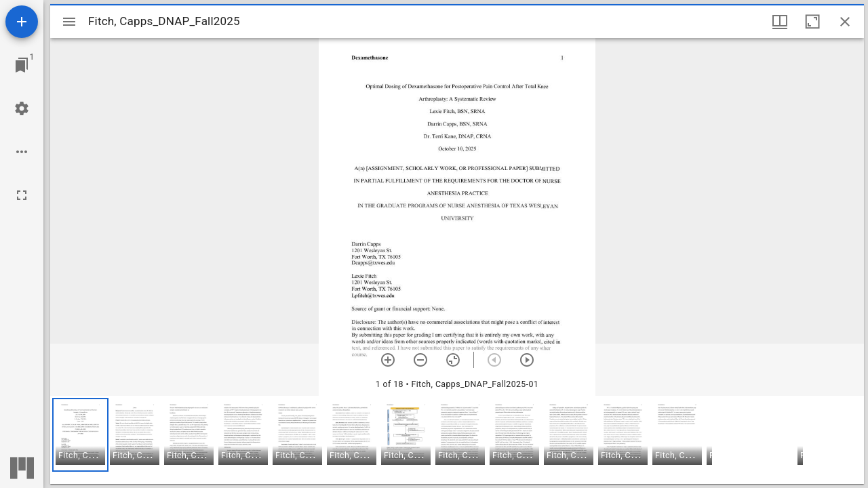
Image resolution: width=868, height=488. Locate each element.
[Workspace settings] (22, 108)
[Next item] (527, 360)
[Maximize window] (812, 22)
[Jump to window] (22, 65)
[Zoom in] (388, 360)
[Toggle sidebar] (69, 22)
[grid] (457, 440)
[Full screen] (22, 195)
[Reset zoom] (453, 360)
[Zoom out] (420, 360)
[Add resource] (22, 22)
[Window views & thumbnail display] (780, 22)
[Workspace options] (22, 152)
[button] (80, 435)
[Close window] (845, 22)
